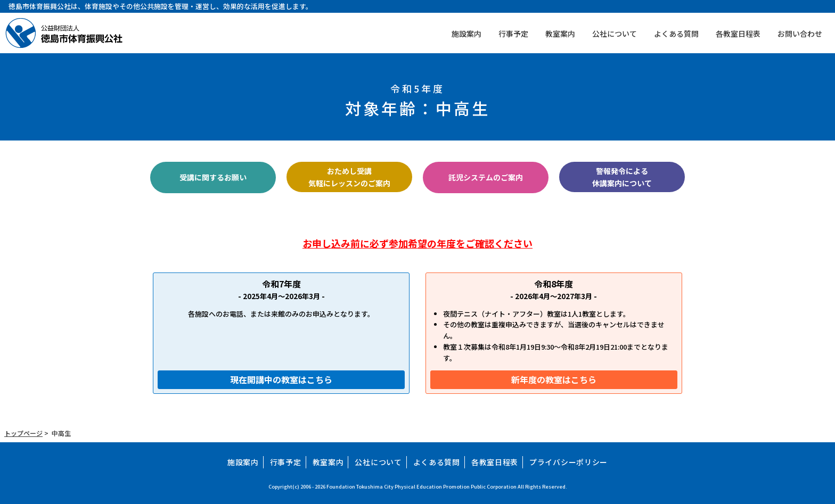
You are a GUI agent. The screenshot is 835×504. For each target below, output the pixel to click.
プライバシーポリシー (568, 462)
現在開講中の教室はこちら (281, 379)
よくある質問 (676, 34)
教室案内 (560, 34)
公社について (615, 34)
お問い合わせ (800, 34)
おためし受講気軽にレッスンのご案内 (349, 177)
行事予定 (513, 34)
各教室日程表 (738, 34)
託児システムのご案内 (486, 177)
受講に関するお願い (213, 177)
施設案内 (466, 34)
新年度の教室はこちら (554, 379)
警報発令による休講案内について (622, 177)
